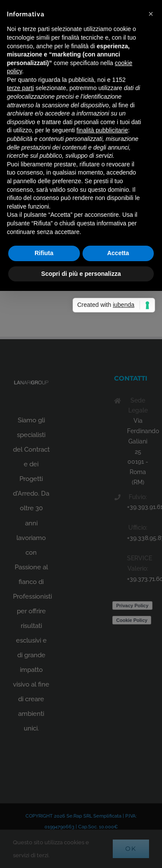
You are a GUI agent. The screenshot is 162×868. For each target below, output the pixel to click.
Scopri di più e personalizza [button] (81, 274)
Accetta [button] (118, 253)
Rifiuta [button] (44, 253)
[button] (151, 14)
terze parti (20, 88)
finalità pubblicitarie (102, 130)
